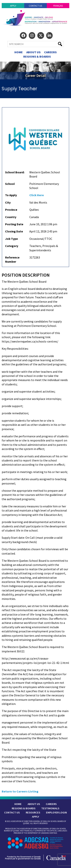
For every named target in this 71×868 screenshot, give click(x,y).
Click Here (37, 195)
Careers (50, 52)
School (10, 184)
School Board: (15, 172)
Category (12, 246)
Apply (13, 6)
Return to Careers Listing (20, 791)
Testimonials (50, 808)
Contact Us (35, 6)
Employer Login (56, 812)
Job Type (11, 239)
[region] (35, 70)
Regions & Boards (37, 56)
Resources (33, 812)
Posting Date (14, 224)
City (8, 202)
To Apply (11, 195)
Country (11, 217)
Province (11, 210)
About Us (33, 52)
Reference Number (12, 259)
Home (19, 52)
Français (58, 6)
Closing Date (14, 231)
